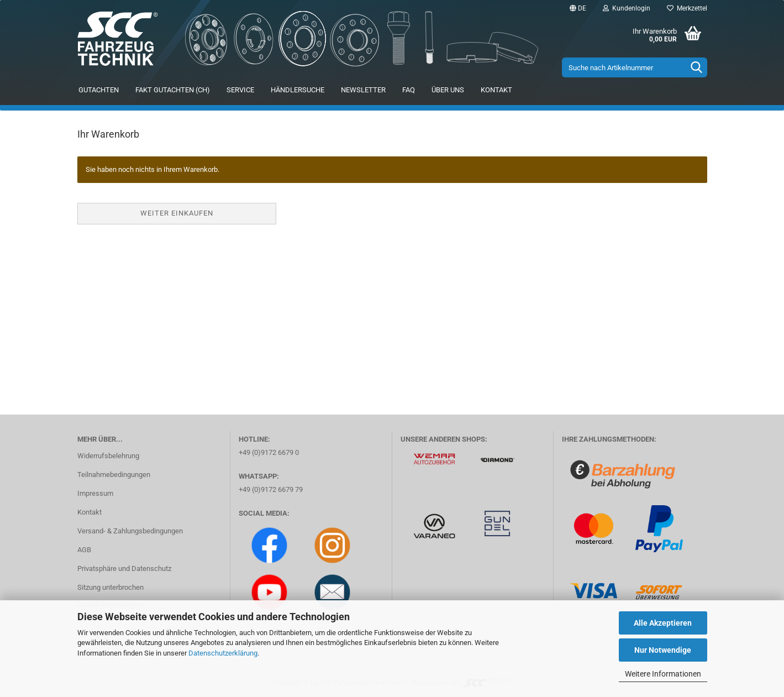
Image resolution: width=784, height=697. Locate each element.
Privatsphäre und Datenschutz (124, 568)
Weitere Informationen (663, 674)
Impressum (95, 493)
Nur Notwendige (663, 650)
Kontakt (496, 90)
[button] (578, 8)
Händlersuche (298, 90)
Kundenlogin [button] (627, 8)
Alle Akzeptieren (663, 623)
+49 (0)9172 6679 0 (269, 452)
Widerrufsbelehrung (108, 456)
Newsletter (363, 90)
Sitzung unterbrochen (111, 587)
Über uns (448, 90)
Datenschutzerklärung (223, 653)
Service (240, 90)
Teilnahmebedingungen (114, 475)
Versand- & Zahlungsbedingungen (130, 531)
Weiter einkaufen (177, 213)
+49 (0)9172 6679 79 (271, 489)
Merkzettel (687, 8)
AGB (84, 550)
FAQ (409, 90)
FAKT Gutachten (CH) (173, 90)
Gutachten (99, 90)
